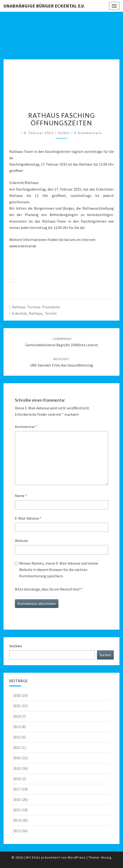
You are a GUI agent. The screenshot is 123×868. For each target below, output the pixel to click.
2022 (17, 737)
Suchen (15, 646)
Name (21, 496)
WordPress (77, 857)
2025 (17, 706)
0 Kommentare (88, 133)
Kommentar (26, 427)
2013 (17, 831)
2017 (17, 789)
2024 (17, 716)
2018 (17, 779)
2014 (17, 820)
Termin (51, 313)
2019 (17, 768)
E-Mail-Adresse (28, 518)
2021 (17, 747)
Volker (64, 133)
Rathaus (36, 313)
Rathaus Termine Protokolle (36, 307)
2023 (17, 727)
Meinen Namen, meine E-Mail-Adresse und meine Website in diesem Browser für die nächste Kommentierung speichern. (59, 570)
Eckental (19, 313)
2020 (17, 758)
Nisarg (106, 857)
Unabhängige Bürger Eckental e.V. (44, 6)
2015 (17, 810)
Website (22, 541)
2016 (17, 799)
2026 (17, 695)
